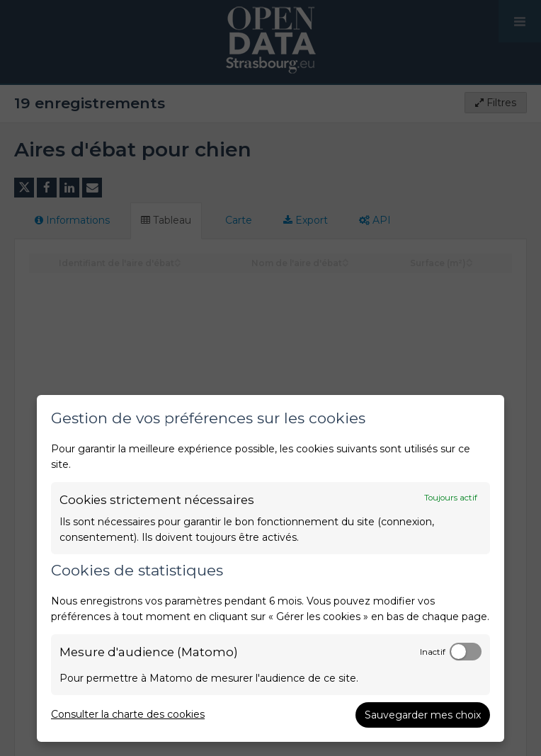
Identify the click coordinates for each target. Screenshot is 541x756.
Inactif (433, 652)
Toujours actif (451, 498)
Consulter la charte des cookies (128, 714)
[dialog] (270, 568)
